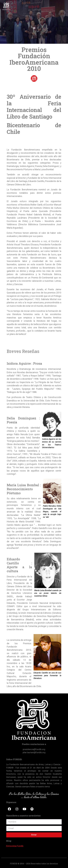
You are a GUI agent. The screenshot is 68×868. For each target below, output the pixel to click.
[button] (34, 28)
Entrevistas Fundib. (15, 846)
